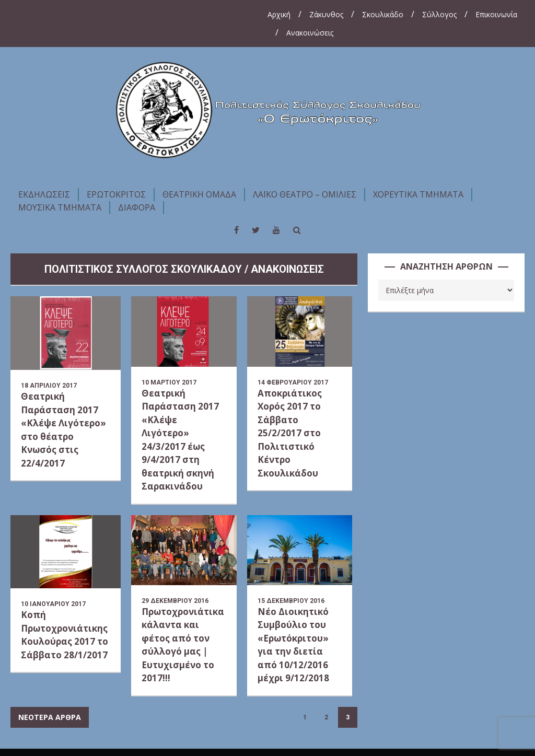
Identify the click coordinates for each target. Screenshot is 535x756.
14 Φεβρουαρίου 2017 (293, 382)
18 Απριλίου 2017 (49, 386)
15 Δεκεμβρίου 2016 (291, 601)
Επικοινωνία (496, 14)
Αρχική (279, 14)
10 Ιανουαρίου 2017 (53, 604)
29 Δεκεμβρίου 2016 (175, 601)
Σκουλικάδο (383, 14)
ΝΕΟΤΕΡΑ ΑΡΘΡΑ (50, 717)
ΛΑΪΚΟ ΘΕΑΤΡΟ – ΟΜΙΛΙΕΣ (305, 194)
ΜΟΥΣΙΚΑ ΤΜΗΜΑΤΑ (60, 207)
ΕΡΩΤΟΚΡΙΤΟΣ (116, 194)
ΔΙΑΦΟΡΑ (137, 207)
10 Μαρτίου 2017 (169, 382)
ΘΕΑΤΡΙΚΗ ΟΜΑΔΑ (199, 194)
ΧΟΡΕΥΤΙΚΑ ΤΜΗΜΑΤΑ (418, 194)
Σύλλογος (439, 14)
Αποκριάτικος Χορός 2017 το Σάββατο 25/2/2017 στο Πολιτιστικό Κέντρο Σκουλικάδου (290, 433)
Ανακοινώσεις (310, 33)
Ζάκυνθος (326, 14)
